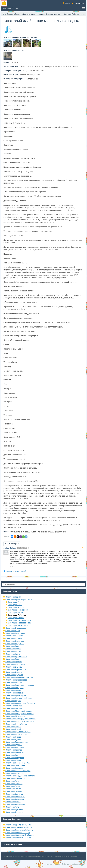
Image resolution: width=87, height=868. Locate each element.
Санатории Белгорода (15, 659)
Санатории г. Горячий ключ (19, 620)
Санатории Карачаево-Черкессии (20, 685)
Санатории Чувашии (14, 810)
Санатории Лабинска (17, 615)
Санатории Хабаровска (15, 799)
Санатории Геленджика (18, 610)
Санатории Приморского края (18, 732)
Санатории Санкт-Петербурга (18, 771)
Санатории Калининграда (16, 680)
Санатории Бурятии (14, 745)
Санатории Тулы (12, 781)
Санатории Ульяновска (15, 797)
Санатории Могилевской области (20, 835)
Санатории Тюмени (14, 791)
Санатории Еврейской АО (16, 670)
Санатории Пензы (13, 651)
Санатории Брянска (14, 662)
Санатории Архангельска (16, 657)
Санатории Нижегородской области (21, 719)
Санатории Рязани (13, 649)
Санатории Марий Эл (15, 752)
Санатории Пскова (13, 737)
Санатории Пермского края (17, 734)
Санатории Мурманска (15, 716)
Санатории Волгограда (15, 633)
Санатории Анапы (16, 602)
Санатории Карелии (14, 750)
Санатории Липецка (14, 706)
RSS (82, 548)
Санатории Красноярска (16, 695)
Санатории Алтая (13, 631)
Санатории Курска (13, 701)
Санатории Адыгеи (13, 740)
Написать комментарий (16, 571)
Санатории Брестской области (18, 825)
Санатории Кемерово (15, 688)
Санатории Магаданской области (20, 714)
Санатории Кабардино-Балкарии (19, 677)
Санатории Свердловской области (20, 776)
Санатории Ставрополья (16, 628)
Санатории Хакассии (14, 768)
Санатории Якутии (13, 760)
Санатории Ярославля (15, 812)
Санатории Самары (14, 638)
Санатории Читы (13, 807)
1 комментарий (12, 544)
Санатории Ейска (15, 612)
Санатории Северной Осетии (18, 763)
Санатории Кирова (13, 690)
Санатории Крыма (13, 597)
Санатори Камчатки (14, 682)
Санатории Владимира (15, 664)
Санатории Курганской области (19, 698)
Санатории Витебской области (18, 838)
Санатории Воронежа (15, 641)
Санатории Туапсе (16, 618)
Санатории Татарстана (15, 765)
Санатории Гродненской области (19, 830)
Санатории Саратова (14, 636)
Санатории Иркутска (14, 675)
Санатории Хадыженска (18, 625)
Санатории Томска (13, 789)
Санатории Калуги (13, 654)
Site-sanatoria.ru (9, 856)
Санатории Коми (13, 755)
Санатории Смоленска (15, 778)
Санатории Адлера (16, 607)
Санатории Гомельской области (19, 827)
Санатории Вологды (14, 667)
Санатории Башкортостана (17, 742)
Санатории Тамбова (14, 784)
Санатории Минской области (18, 833)
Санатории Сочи (15, 605)
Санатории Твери (13, 786)
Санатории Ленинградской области (20, 703)
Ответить (13, 566)
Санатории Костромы (15, 693)
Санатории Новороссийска (19, 623)
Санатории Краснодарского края (19, 599)
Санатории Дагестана (15, 747)
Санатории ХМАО (13, 802)
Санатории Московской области (19, 711)
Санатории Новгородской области (20, 721)
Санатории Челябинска (15, 804)
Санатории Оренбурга (15, 729)
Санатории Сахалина (15, 773)
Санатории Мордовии (15, 758)
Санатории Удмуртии (14, 794)
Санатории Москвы (14, 708)
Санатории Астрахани (15, 644)
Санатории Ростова (14, 646)
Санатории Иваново (14, 672)
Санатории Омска (13, 727)
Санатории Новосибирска (16, 724)
